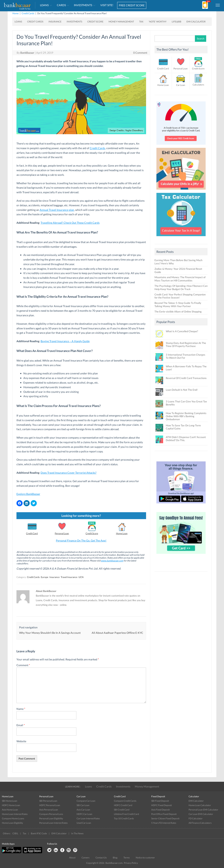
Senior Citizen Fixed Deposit (165, 818)
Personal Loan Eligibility (51, 818)
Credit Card (32, 533)
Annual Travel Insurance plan (57, 210)
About (72, 858)
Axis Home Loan (10, 810)
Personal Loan (62, 533)
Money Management (121, 22)
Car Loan (181, 85)
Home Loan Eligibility (12, 823)
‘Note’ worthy (158, 22)
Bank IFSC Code (39, 833)
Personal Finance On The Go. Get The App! (81, 540)
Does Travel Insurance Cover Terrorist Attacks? (69, 473)
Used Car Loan (84, 823)
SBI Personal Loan (48, 801)
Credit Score (95, 22)
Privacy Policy (131, 863)
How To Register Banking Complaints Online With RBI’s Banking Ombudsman (186, 416)
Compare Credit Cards (125, 801)
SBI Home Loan (10, 801)
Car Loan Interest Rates (88, 818)
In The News (77, 833)
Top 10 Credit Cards (124, 818)
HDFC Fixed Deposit (161, 805)
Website (21, 741)
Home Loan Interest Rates (15, 814)
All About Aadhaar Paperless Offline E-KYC (117, 633)
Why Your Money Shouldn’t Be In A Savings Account (50, 633)
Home (16, 13)
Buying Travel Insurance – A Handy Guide (65, 341)
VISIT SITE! (107, 5)
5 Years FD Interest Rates (164, 823)
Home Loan (122, 533)
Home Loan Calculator (200, 805)
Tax (141, 22)
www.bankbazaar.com (112, 561)
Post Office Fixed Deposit (164, 814)
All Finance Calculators (200, 823)
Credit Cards (28, 13)
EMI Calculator (196, 22)
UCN (81, 577)
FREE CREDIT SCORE (132, 5)
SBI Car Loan (83, 805)
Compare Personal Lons (51, 814)
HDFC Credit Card (123, 805)
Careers (85, 858)
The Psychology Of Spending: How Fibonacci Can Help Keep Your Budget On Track (181, 287)
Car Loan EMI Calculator (201, 814)
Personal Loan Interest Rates (53, 823)
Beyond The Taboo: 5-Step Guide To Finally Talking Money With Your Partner (178, 305)
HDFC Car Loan (84, 814)
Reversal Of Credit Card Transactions (186, 378)
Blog (115, 858)
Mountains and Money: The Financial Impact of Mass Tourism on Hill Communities (180, 279)
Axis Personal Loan (49, 810)
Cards (61, 5)
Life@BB (177, 22)
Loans (44, 5)
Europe (45, 577)
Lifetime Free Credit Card (126, 814)
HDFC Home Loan (11, 805)
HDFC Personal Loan (50, 805)
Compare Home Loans (13, 818)
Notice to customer (145, 858)
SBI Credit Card (122, 810)
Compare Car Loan (86, 801)
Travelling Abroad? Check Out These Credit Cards (70, 223)
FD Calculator (196, 818)
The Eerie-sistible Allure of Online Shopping (178, 312)
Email (21, 725)
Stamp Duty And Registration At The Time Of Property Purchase (186, 344)
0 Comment (140, 53)
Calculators (198, 85)
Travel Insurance (69, 577)
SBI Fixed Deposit (160, 801)
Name (21, 709)
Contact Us (101, 858)
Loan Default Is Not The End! (182, 390)
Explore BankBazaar (28, 494)
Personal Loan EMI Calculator (203, 810)
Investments (83, 5)
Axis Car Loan (83, 810)
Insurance (55, 22)
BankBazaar (27, 53)
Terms (127, 858)
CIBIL (15, 833)
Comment (23, 665)
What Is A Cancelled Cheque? (182, 331)
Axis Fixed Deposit (160, 810)
